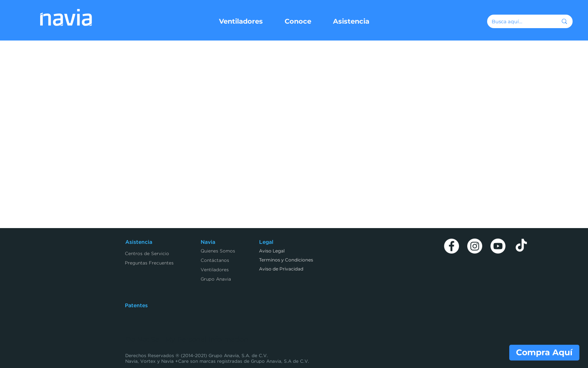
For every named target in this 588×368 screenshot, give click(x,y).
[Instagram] (475, 246)
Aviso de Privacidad (281, 269)
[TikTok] (521, 246)
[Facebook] (451, 246)
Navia (208, 242)
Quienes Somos (218, 251)
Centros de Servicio (147, 254)
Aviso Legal (272, 251)
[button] (241, 21)
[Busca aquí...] (519, 21)
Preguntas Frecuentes (149, 263)
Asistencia (139, 242)
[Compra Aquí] (544, 353)
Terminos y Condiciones (286, 260)
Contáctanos (215, 261)
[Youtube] (498, 246)
